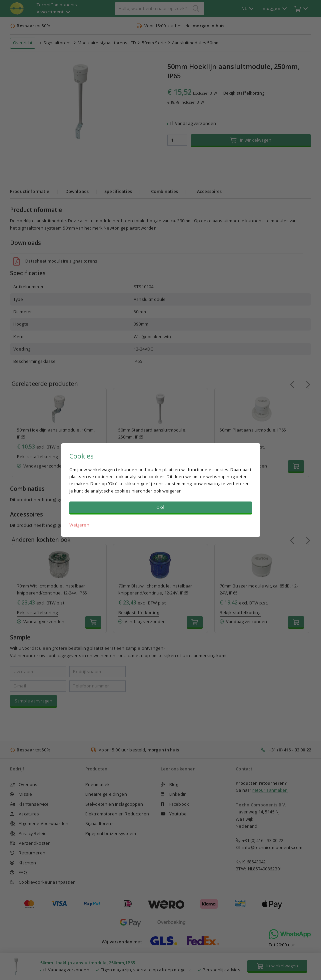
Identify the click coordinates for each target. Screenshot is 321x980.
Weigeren (79, 525)
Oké (160, 507)
